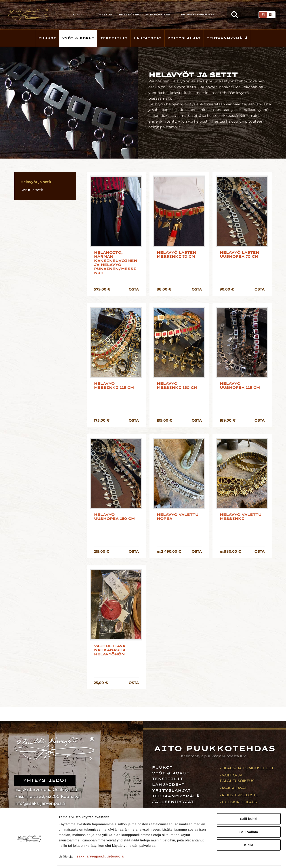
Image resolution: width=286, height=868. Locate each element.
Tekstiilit (114, 38)
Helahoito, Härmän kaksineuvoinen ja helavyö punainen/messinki (115, 263)
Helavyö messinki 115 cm (114, 386)
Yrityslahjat (184, 38)
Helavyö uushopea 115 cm (240, 386)
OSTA (134, 289)
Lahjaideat (148, 38)
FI (263, 15)
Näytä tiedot (239, 859)
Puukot (47, 38)
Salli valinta (249, 817)
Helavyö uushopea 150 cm (114, 517)
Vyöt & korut (78, 38)
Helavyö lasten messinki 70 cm (176, 255)
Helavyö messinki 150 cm (177, 386)
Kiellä (249, 830)
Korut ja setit (32, 190)
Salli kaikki (249, 804)
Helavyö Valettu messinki (240, 517)
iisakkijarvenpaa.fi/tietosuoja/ (99, 841)
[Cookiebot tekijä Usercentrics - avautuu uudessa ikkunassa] (29, 859)
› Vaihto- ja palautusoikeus (237, 778)
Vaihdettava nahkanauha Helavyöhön (110, 650)
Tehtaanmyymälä (227, 38)
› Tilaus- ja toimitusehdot (247, 768)
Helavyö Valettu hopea (177, 517)
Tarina (79, 15)
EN (271, 15)
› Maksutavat (233, 788)
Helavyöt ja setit (36, 182)
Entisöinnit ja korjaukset (145, 15)
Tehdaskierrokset (197, 15)
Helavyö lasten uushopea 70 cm (239, 255)
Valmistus (102, 15)
